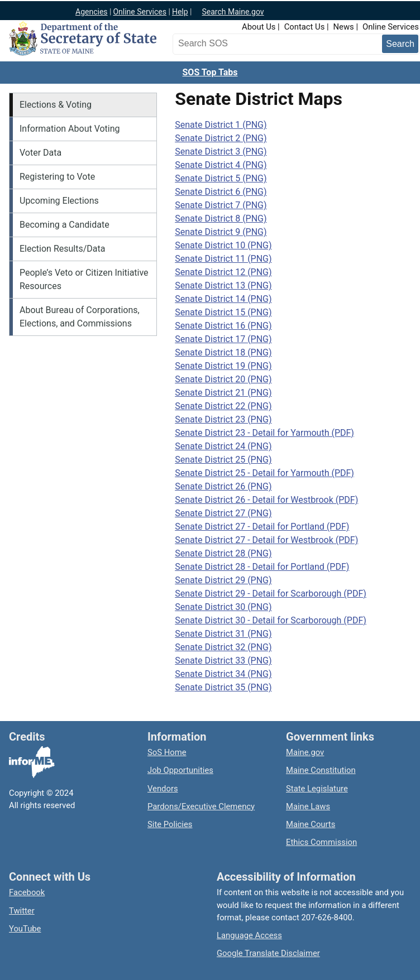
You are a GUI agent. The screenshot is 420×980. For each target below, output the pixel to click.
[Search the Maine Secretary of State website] (234, 44)
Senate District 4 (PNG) (221, 165)
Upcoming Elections (59, 201)
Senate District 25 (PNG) (223, 460)
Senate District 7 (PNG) (221, 205)
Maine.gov (305, 752)
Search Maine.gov (233, 12)
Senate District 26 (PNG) (223, 486)
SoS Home (167, 752)
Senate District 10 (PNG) (223, 245)
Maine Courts (311, 824)
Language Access (249, 935)
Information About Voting (70, 129)
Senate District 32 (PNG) (223, 647)
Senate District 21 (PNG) (223, 393)
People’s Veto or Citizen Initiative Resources (84, 279)
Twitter (22, 911)
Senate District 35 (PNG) (223, 687)
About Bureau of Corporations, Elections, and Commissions (80, 317)
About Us (259, 27)
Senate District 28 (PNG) (223, 553)
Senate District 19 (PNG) (223, 366)
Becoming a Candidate (65, 225)
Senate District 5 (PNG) (221, 178)
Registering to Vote (57, 177)
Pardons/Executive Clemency (201, 806)
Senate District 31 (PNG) (223, 634)
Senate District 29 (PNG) (223, 580)
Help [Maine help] (180, 12)
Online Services (391, 27)
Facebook (27, 892)
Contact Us (305, 27)
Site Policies (170, 824)
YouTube (25, 929)
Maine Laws (308, 806)
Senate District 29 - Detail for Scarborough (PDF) (271, 594)
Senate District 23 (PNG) (223, 419)
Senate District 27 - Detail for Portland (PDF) (262, 527)
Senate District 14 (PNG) (223, 299)
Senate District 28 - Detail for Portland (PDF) (262, 567)
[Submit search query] (400, 44)
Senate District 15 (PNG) (223, 312)
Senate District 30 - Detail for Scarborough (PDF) (271, 620)
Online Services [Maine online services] (140, 12)
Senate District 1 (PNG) (221, 125)
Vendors (163, 789)
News (344, 27)
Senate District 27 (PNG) (223, 513)
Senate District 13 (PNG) (223, 285)
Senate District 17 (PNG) (223, 339)
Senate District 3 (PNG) (221, 152)
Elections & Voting (56, 105)
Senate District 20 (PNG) (223, 379)
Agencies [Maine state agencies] (92, 12)
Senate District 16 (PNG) (223, 326)
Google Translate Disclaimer (268, 953)
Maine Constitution (321, 770)
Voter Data (40, 153)
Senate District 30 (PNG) (223, 607)
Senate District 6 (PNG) (221, 192)
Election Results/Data (62, 249)
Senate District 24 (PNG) (223, 446)
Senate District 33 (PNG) (223, 660)
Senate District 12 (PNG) (223, 272)
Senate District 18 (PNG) (223, 352)
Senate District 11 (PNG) (223, 259)
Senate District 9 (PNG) (221, 232)
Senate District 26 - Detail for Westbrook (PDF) (266, 500)
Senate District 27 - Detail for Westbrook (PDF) (266, 540)
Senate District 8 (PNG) (221, 218)
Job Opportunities (180, 770)
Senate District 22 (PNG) (223, 406)
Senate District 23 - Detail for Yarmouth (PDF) (264, 433)
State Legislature (317, 789)
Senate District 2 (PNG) (221, 138)
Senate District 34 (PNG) (223, 674)
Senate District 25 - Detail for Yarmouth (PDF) (264, 473)
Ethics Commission (321, 842)
